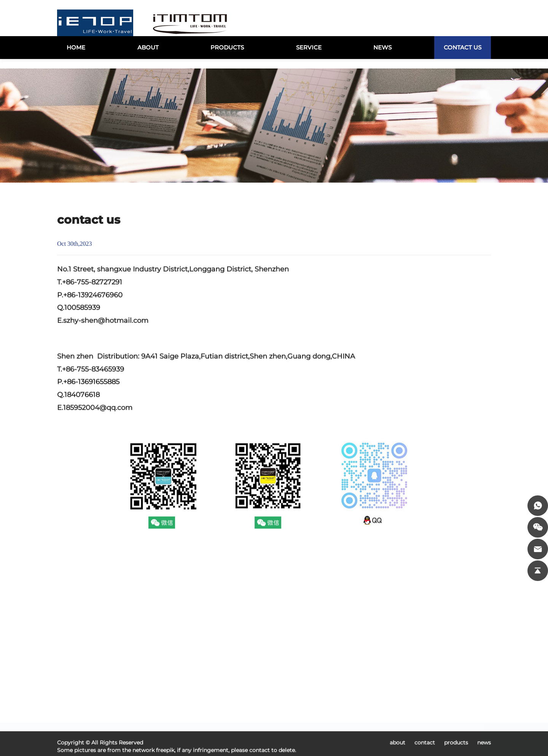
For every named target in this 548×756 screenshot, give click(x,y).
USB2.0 (293, 707)
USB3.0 (341, 696)
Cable (339, 707)
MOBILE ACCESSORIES (352, 723)
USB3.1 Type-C (303, 696)
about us (232, 718)
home (178, 696)
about (398, 752)
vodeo (228, 707)
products (232, 696)
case (176, 707)
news (178, 718)
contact (425, 752)
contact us (186, 729)
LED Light (297, 718)
